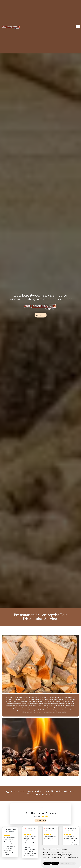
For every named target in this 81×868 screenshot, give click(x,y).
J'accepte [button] (47, 863)
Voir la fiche (41, 820)
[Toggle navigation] (78, 27)
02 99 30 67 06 (41, 315)
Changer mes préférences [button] (67, 863)
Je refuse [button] (55, 863)
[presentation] (1, 842)
